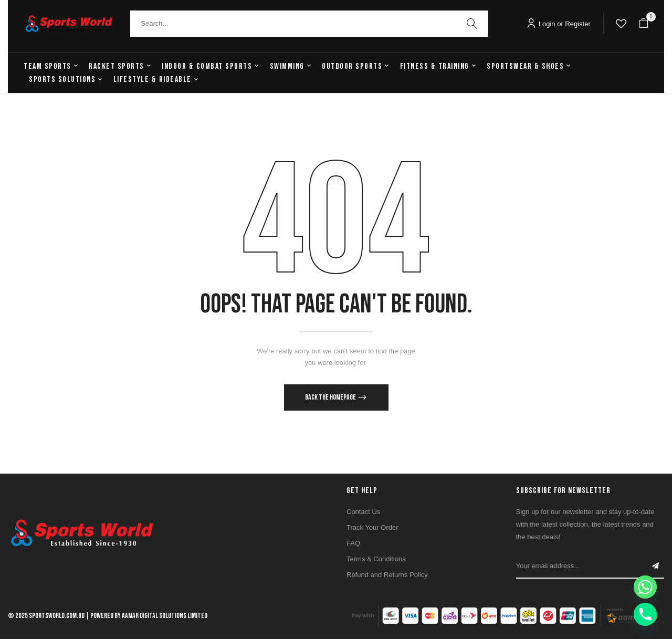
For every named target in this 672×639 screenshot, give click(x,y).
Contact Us (363, 512)
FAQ (353, 543)
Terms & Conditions (376, 559)
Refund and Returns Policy (387, 575)
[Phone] (645, 614)
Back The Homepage (331, 397)
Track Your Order (372, 527)
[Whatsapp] (645, 587)
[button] (644, 24)
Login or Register (559, 24)
